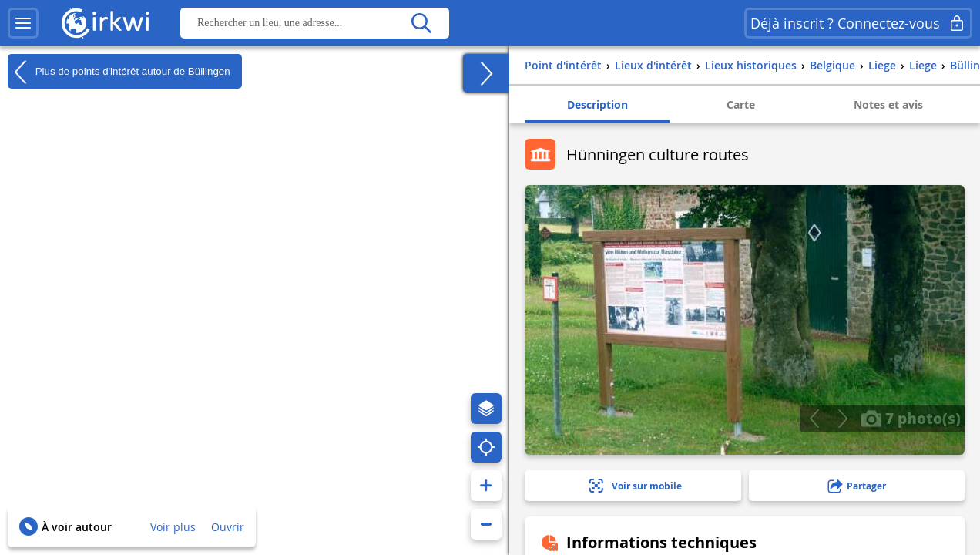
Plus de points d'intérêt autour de (119, 72)
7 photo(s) (911, 418)
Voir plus (173, 527)
